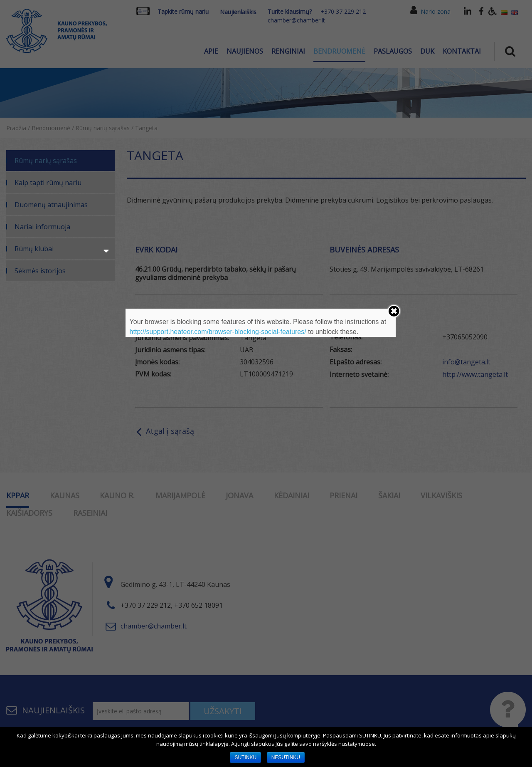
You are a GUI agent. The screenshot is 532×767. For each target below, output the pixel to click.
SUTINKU (245, 757)
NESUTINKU (286, 757)
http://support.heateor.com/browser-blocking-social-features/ (218, 332)
